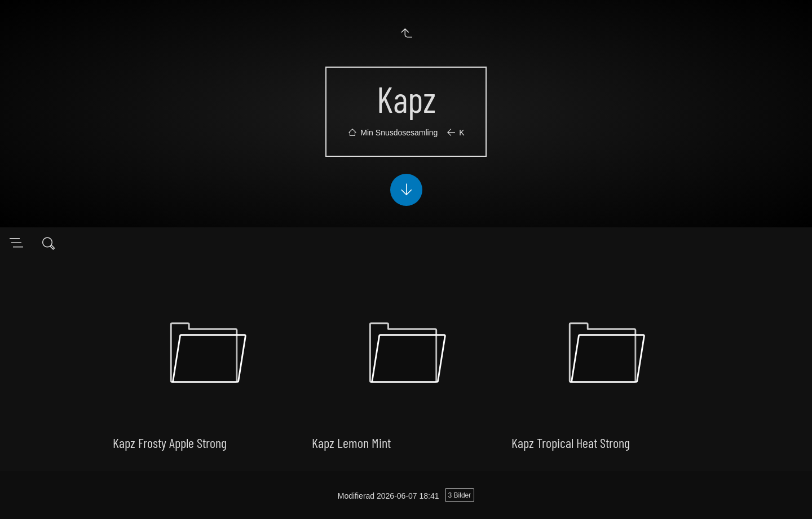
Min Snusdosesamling (399, 133)
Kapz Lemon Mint (351, 443)
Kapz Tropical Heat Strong (571, 443)
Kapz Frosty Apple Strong (170, 443)
